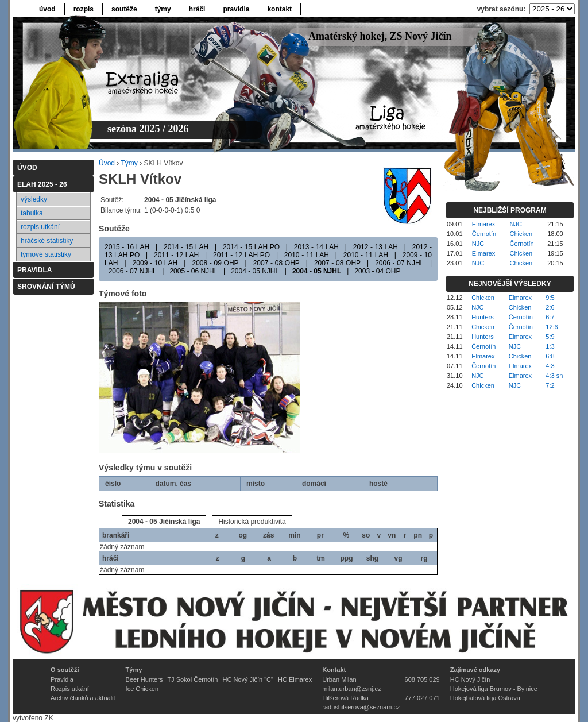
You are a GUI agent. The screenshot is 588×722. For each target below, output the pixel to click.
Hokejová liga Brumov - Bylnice (494, 689)
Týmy (129, 163)
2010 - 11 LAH (307, 255)
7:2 (550, 385)
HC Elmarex (295, 679)
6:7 (550, 317)
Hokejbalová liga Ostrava (485, 698)
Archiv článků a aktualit (83, 698)
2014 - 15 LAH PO (251, 247)
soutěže (124, 9)
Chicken (521, 234)
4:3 (550, 366)
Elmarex (483, 224)
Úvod (107, 163)
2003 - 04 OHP (377, 271)
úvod (47, 9)
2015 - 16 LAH (127, 247)
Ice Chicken (142, 689)
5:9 (550, 337)
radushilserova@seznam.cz (361, 707)
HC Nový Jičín (470, 679)
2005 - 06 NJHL (194, 271)
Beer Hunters (144, 679)
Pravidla (62, 679)
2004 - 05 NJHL (255, 271)
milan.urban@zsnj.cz (351, 689)
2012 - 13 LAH (376, 247)
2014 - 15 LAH (186, 247)
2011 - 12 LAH (176, 255)
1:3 (550, 346)
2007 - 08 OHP (276, 263)
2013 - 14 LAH (316, 247)
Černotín (484, 234)
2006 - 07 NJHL (399, 263)
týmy (163, 9)
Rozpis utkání (70, 689)
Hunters (483, 317)
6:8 (550, 356)
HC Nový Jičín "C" (248, 679)
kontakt (279, 9)
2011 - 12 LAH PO (241, 255)
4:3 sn (554, 376)
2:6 (550, 307)
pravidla (236, 9)
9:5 (550, 298)
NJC (516, 224)
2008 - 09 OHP (215, 263)
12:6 (552, 327)
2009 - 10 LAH (155, 263)
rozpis (84, 9)
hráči (197, 9)
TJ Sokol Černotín (192, 679)
